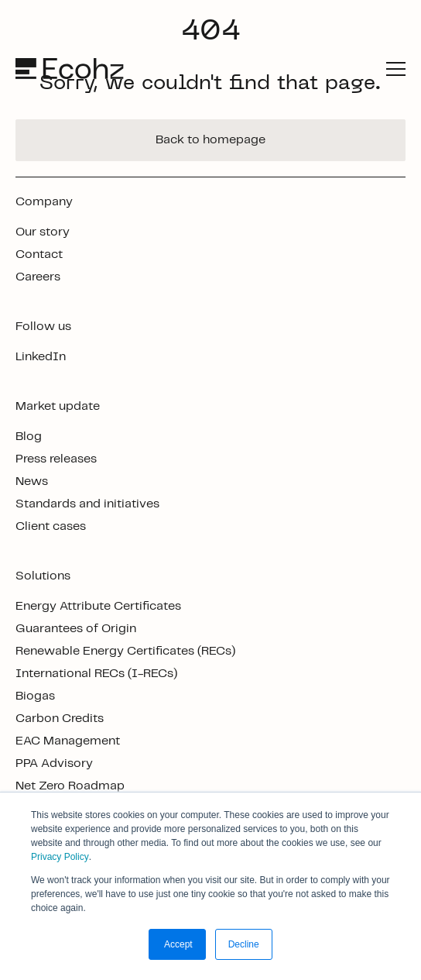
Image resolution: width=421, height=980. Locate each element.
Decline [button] (244, 944)
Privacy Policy (60, 857)
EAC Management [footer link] (68, 741)
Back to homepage (210, 140)
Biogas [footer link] (35, 696)
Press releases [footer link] (56, 459)
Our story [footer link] (43, 232)
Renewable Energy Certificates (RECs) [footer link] (125, 651)
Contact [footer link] (39, 254)
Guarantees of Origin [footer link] (76, 629)
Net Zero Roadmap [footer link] (70, 786)
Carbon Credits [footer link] (60, 719)
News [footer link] (32, 481)
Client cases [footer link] (51, 526)
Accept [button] (177, 944)
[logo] (71, 69)
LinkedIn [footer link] (41, 357)
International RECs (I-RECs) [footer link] (96, 674)
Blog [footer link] (29, 437)
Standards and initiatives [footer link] (87, 504)
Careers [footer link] (38, 277)
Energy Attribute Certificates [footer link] (98, 606)
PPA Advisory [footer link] (54, 763)
